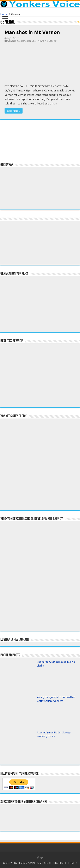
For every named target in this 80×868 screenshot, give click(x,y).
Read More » (14, 111)
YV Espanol (51, 41)
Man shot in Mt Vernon (32, 32)
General (12, 41)
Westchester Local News (30, 41)
